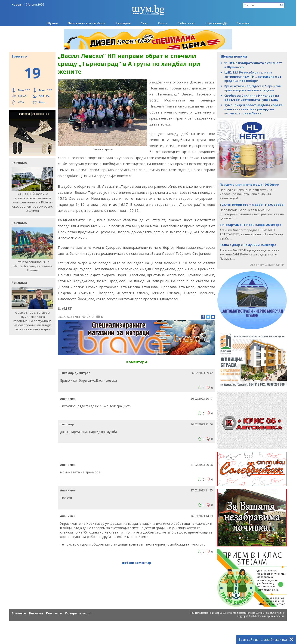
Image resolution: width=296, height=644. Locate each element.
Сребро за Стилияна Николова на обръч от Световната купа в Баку (252, 98)
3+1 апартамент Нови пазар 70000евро (251, 225)
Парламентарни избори (87, 23)
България (123, 23)
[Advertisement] (136, 453)
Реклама (36, 613)
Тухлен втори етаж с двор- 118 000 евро (252, 205)
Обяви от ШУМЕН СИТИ (267, 265)
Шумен (52, 23)
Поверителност (78, 613)
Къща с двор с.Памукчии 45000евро (248, 245)
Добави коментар (136, 563)
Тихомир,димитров (75, 373)
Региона (243, 23)
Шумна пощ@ (216, 23)
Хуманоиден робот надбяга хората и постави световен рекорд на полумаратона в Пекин (253, 109)
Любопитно (186, 23)
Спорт (163, 23)
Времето (19, 613)
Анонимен (68, 399)
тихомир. (67, 424)
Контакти (54, 613)
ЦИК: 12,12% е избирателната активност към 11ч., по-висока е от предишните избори (253, 77)
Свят (144, 23)
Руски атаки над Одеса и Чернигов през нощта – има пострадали (253, 88)
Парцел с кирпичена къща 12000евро (249, 184)
